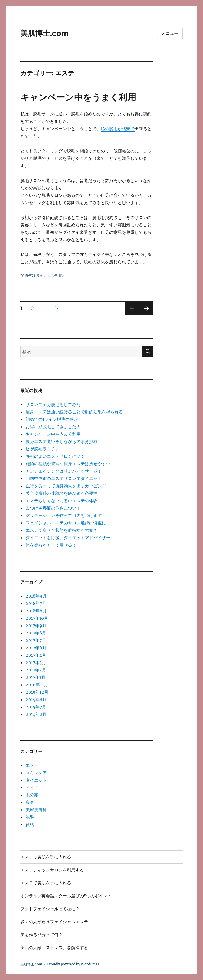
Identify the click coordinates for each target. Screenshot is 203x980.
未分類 (32, 795)
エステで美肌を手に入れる (46, 857)
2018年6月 (36, 611)
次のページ (144, 315)
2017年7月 (36, 640)
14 (57, 309)
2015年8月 (36, 699)
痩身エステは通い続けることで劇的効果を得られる (74, 412)
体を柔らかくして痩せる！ (51, 545)
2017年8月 (36, 633)
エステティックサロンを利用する (52, 870)
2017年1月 (36, 677)
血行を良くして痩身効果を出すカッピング (66, 486)
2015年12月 (37, 692)
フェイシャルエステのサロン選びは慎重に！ (68, 523)
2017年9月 (36, 626)
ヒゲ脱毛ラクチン (43, 449)
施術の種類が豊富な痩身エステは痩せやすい (68, 464)
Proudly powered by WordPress (73, 964)
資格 (30, 824)
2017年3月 (36, 662)
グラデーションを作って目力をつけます (64, 515)
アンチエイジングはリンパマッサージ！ (64, 471)
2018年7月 (36, 603)
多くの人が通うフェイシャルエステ (54, 922)
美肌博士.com (45, 33)
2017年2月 (36, 670)
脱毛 (63, 276)
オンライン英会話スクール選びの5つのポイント (66, 896)
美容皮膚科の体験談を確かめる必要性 (62, 493)
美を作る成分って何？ (41, 935)
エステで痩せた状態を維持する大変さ (62, 530)
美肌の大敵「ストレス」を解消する (54, 948)
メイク (32, 787)
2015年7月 (36, 707)
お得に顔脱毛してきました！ (53, 427)
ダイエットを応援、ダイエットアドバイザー (68, 538)
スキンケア (36, 773)
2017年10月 (37, 618)
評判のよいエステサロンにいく (55, 456)
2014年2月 (36, 714)
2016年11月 (37, 685)
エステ (52, 276)
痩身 (30, 802)
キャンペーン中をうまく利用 (78, 97)
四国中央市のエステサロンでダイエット (64, 478)
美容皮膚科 (36, 810)
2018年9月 (36, 596)
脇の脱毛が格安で (118, 129)
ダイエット (36, 780)
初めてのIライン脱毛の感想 (52, 419)
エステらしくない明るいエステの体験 (62, 501)
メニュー (170, 33)
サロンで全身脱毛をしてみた (53, 404)
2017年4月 (36, 655)
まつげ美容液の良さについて (53, 508)
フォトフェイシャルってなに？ (50, 909)
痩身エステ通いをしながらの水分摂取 (62, 441)
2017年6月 (36, 648)
